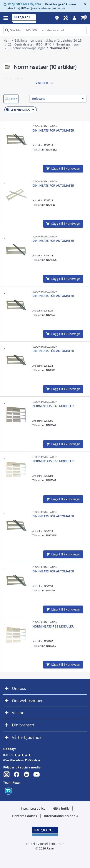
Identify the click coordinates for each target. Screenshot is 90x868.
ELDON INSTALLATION (45, 126)
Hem (7, 41)
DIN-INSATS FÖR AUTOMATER (53, 130)
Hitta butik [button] (61, 808)
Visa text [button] (45, 83)
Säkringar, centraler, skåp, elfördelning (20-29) (49, 41)
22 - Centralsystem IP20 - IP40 (30, 44)
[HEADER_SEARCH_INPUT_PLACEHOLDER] (45, 30)
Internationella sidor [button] (61, 816)
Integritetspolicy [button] (33, 808)
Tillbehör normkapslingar (27, 48)
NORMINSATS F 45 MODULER (53, 406)
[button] (11, 99)
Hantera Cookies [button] (25, 816)
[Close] (84, 4)
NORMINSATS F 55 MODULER (53, 626)
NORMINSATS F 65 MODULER (53, 461)
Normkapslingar (67, 44)
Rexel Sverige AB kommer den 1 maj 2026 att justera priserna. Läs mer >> (42, 6)
